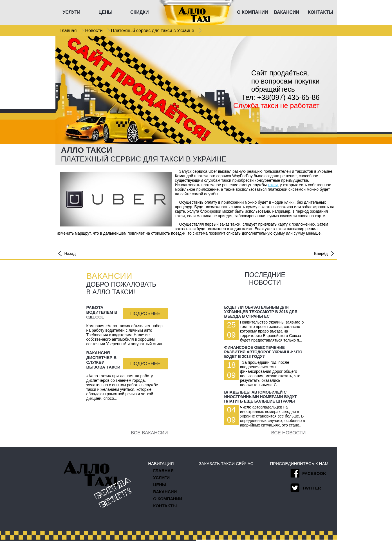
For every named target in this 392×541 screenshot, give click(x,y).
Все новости (289, 433)
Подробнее (145, 314)
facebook (308, 473)
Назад (67, 253)
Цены (160, 485)
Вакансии (165, 492)
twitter (306, 488)
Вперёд (324, 253)
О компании (168, 499)
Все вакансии (149, 433)
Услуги (161, 478)
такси (273, 185)
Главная (163, 471)
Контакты (165, 506)
